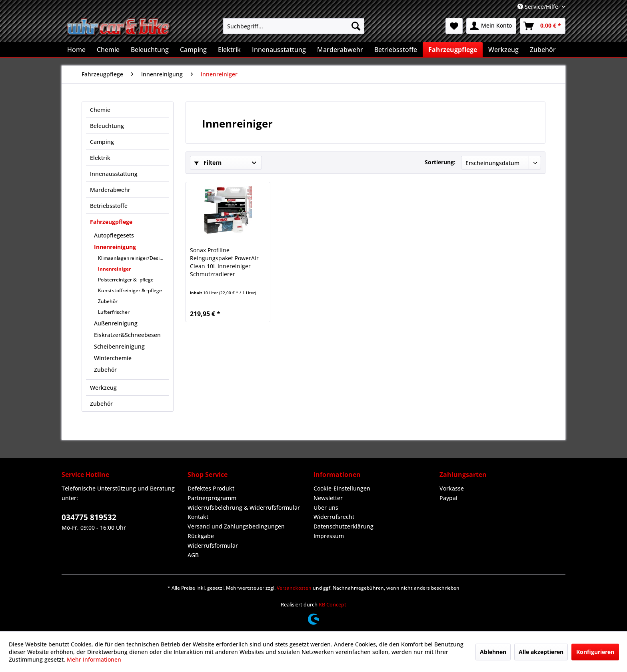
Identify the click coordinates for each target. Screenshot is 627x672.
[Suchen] (356, 26)
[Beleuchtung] (150, 50)
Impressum (329, 536)
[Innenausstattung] (279, 50)
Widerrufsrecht (334, 517)
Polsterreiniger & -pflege (126, 280)
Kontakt (198, 517)
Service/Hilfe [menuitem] (539, 7)
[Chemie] (108, 50)
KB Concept (332, 604)
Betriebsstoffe (109, 206)
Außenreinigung (116, 323)
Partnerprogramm (212, 498)
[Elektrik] (229, 50)
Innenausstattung (114, 174)
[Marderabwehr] (340, 50)
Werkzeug (103, 388)
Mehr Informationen (94, 659)
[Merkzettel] (454, 26)
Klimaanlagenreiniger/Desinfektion (134, 258)
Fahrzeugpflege (111, 222)
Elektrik (100, 158)
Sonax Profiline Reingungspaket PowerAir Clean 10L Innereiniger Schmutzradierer (224, 262)
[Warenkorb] (543, 26)
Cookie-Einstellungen (342, 488)
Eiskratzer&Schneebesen (127, 335)
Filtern (208, 163)
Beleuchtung (107, 126)
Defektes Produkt (211, 488)
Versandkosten (294, 588)
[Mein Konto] (491, 26)
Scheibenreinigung (119, 346)
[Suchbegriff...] (294, 26)
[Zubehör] (543, 50)
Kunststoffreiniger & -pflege (130, 290)
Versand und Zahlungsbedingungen (236, 526)
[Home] (76, 50)
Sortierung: (440, 162)
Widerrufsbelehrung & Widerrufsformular (244, 507)
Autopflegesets (114, 235)
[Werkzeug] (503, 50)
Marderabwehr (110, 190)
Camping (102, 142)
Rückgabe (201, 536)
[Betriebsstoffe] (396, 50)
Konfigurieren (595, 652)
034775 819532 (89, 517)
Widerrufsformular (213, 545)
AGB (193, 555)
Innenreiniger (114, 269)
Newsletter (328, 498)
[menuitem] (294, 26)
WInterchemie (113, 358)
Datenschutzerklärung (343, 526)
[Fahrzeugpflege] (453, 50)
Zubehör (108, 301)
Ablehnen (493, 652)
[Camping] (193, 50)
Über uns (326, 507)
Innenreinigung (115, 247)
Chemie (100, 110)
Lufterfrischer (114, 312)
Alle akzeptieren (541, 652)
